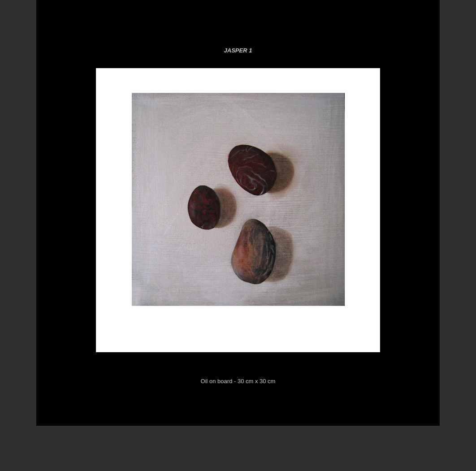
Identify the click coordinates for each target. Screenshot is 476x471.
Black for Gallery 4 (332, 27)
